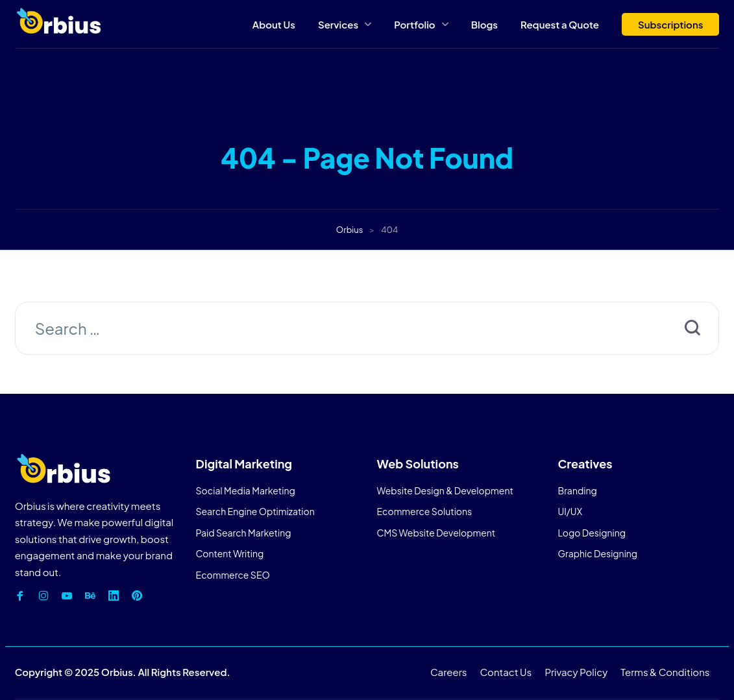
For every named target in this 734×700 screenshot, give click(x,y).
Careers (448, 672)
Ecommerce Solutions (425, 511)
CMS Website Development (436, 533)
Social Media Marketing (246, 490)
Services (338, 24)
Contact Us (506, 672)
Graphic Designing (597, 553)
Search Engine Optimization (255, 511)
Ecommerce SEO (233, 575)
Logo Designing (592, 533)
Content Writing (230, 553)
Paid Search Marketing (244, 533)
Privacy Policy (577, 672)
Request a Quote (560, 24)
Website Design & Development (445, 490)
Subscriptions (670, 24)
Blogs (484, 24)
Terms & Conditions (665, 672)
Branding (577, 490)
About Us (274, 24)
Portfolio (415, 24)
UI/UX (570, 511)
